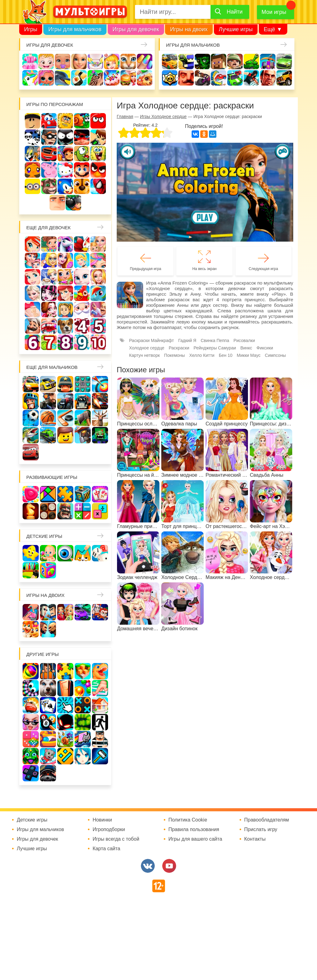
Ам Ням (82, 154)
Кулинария (79, 78)
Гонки (170, 61)
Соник (65, 186)
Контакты (255, 839)
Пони (98, 293)
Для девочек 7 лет (49, 342)
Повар (33, 326)
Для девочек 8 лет (65, 342)
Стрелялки (186, 61)
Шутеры (202, 78)
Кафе (49, 277)
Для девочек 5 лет (98, 326)
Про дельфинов (63, 78)
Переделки (98, 310)
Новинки (102, 820)
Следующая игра (263, 269)
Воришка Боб (49, 137)
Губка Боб (98, 154)
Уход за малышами (63, 61)
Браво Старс (170, 78)
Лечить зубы (49, 326)
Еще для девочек (48, 228)
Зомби (202, 61)
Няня (98, 244)
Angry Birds (98, 170)
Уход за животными (145, 78)
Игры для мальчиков (75, 29)
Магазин (65, 277)
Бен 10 (98, 137)
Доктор (112, 61)
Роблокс (33, 121)
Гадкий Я (57, 203)
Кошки (128, 61)
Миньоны (33, 186)
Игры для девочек (136, 29)
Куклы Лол (46, 78)
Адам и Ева (65, 121)
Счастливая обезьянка (33, 170)
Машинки (235, 78)
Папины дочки (65, 310)
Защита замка (268, 61)
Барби (79, 61)
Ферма (82, 293)
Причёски (65, 260)
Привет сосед (186, 78)
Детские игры (44, 536)
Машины (284, 61)
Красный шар (98, 121)
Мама (33, 260)
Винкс (33, 244)
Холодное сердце (33, 293)
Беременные (33, 310)
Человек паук (98, 186)
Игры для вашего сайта (195, 839)
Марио (82, 170)
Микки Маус (249, 355)
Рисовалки (244, 340)
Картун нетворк (144, 355)
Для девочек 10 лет (98, 342)
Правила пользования (194, 830)
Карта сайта (106, 849)
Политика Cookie (188, 820)
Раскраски (82, 244)
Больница (49, 260)
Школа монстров (49, 293)
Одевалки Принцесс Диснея (49, 310)
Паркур (251, 78)
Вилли (49, 121)
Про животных (65, 326)
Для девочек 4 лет (82, 326)
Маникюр (145, 61)
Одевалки (30, 61)
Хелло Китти (65, 170)
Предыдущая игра (146, 269)
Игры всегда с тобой (116, 839)
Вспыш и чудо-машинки (49, 154)
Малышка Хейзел (46, 61)
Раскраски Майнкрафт (152, 340)
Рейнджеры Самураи (215, 348)
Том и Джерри (33, 154)
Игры (31, 29)
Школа (49, 244)
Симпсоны (276, 355)
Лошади (65, 244)
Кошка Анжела (82, 277)
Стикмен (65, 137)
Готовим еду (128, 78)
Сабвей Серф (65, 154)
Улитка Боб (82, 121)
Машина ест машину (219, 78)
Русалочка (33, 277)
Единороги (30, 78)
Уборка (95, 61)
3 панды (33, 137)
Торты (112, 78)
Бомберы (73, 203)
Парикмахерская (98, 260)
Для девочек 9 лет (82, 342)
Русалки (65, 293)
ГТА (268, 78)
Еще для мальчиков (52, 367)
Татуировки (95, 78)
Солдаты (235, 61)
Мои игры (274, 12)
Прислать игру (261, 830)
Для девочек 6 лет (33, 342)
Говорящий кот (49, 186)
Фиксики (265, 348)
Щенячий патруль (82, 186)
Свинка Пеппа (49, 170)
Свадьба (98, 277)
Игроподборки (109, 830)
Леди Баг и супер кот (82, 137)
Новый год (82, 310)
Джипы (284, 78)
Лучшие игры (236, 29)
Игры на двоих (189, 29)
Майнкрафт (219, 61)
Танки (251, 61)
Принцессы (82, 260)
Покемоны (174, 355)
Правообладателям (267, 820)
